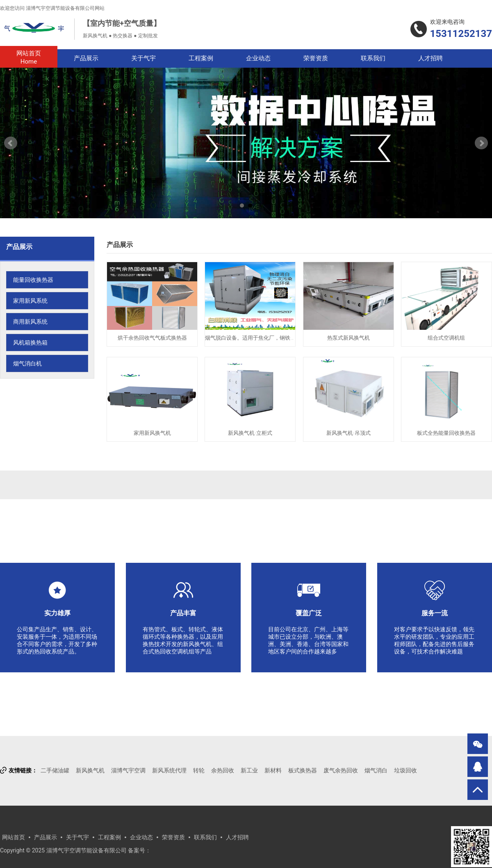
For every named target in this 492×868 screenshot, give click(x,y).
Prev (11, 143)
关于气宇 (143, 58)
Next (481, 143)
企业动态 (258, 58)
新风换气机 (90, 770)
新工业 (249, 770)
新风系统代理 (169, 770)
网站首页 (29, 58)
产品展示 (86, 58)
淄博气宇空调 (128, 770)
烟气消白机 (27, 363)
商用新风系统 (30, 322)
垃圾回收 (405, 770)
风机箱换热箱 (30, 343)
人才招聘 (430, 58)
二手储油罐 (55, 770)
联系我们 (373, 58)
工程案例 (201, 58)
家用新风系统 (30, 301)
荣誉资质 (316, 58)
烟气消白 (376, 770)
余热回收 (223, 770)
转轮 (199, 770)
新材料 (273, 770)
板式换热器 (303, 770)
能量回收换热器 (33, 280)
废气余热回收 (341, 770)
